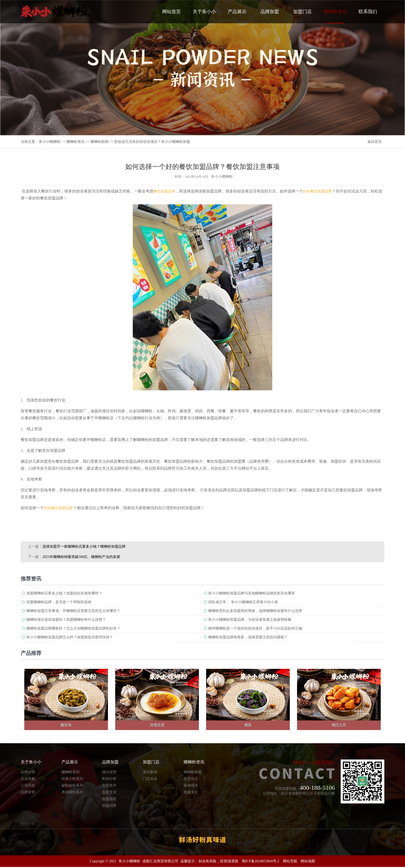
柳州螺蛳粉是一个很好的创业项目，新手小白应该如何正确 (255, 628)
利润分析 (109, 780)
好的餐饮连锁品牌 (58, 508)
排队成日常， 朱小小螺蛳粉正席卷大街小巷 (243, 602)
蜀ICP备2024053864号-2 (260, 862)
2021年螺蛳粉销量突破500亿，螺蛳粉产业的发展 (81, 557)
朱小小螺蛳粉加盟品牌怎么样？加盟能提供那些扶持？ (70, 637)
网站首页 (172, 12)
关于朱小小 (204, 12)
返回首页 (375, 142)
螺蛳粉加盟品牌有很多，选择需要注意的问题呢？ (248, 637)
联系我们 (368, 12)
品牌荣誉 (28, 793)
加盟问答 (109, 806)
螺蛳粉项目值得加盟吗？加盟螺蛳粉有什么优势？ (66, 620)
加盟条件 (109, 786)
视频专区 (191, 793)
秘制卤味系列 (72, 786)
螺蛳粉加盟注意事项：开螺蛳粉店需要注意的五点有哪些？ (73, 611)
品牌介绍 (28, 773)
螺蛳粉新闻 (99, 142)
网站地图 (308, 862)
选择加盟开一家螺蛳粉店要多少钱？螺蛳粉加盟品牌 (84, 547)
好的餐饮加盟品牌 (317, 191)
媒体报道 (191, 786)
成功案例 (150, 773)
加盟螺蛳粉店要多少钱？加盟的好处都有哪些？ (64, 593)
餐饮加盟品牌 (164, 191)
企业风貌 (28, 780)
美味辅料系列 (72, 793)
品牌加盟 (270, 12)
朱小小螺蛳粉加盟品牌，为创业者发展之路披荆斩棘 (250, 620)
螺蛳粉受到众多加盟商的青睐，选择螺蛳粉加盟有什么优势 (255, 611)
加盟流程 (109, 800)
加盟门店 (302, 12)
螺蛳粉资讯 (335, 16)
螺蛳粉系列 (71, 773)
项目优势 (109, 773)
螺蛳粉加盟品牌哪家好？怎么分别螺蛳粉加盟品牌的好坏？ (73, 628)
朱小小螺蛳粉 (50, 142)
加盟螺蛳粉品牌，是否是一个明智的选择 (59, 602)
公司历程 (28, 786)
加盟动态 (191, 780)
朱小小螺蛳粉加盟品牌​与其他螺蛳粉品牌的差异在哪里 (252, 593)
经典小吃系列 (72, 780)
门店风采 (150, 780)
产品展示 (237, 12)
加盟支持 (109, 793)
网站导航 (290, 862)
